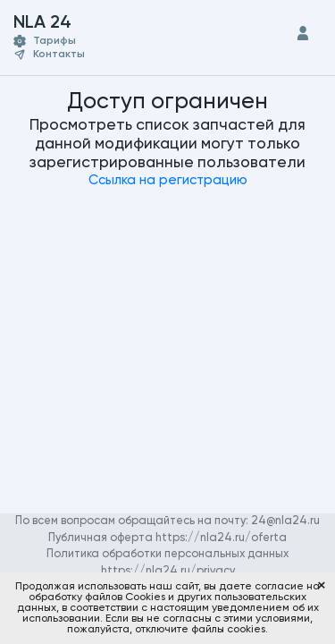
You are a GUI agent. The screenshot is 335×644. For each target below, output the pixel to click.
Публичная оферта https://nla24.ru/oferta (167, 538)
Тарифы (54, 41)
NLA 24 (58, 23)
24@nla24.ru (285, 521)
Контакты (59, 55)
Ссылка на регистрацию (168, 180)
